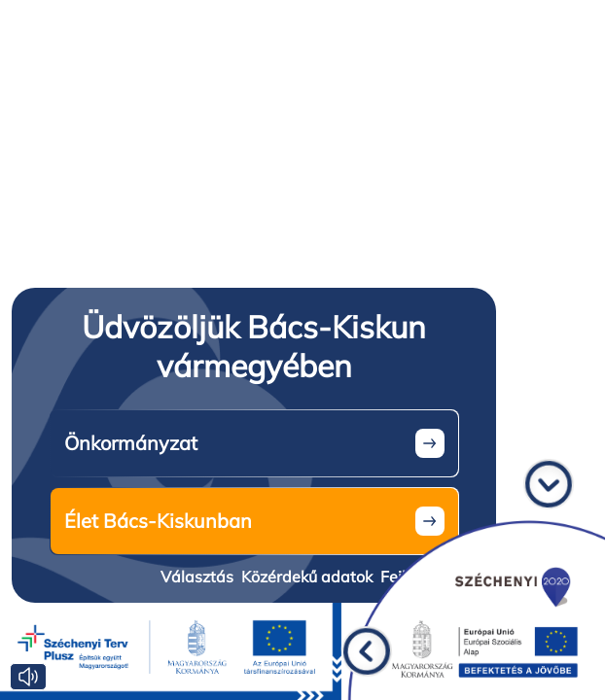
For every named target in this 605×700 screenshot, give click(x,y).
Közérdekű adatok (307, 577)
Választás (197, 577)
